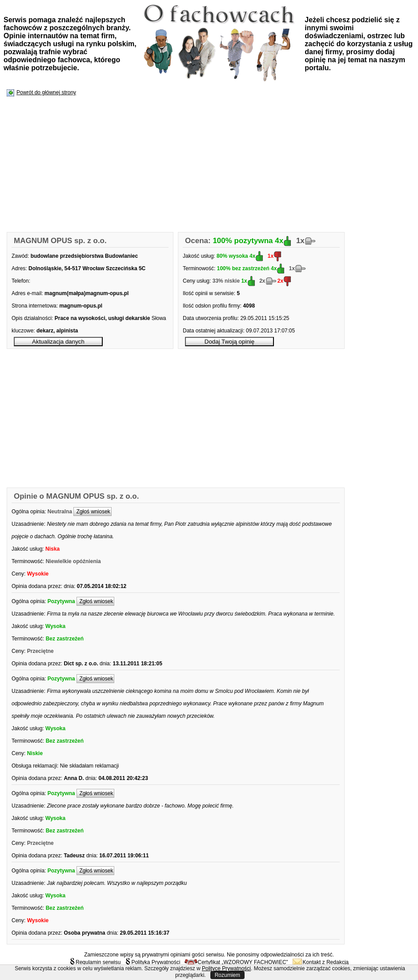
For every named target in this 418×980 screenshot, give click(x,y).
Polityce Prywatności (226, 968)
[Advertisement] (141, 165)
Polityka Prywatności (153, 962)
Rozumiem (227, 975)
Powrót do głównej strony (46, 92)
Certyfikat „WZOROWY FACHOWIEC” (236, 962)
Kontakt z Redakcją (321, 962)
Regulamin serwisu (95, 962)
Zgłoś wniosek (92, 512)
